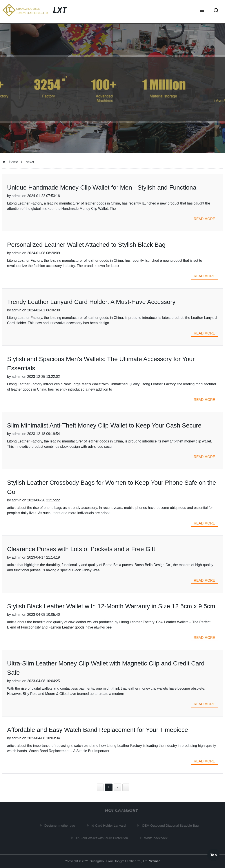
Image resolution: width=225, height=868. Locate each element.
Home (14, 162)
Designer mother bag (61, 825)
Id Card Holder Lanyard (109, 825)
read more (204, 219)
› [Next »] (126, 787)
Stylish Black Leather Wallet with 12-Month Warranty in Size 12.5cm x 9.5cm (111, 606)
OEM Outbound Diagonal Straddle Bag (171, 825)
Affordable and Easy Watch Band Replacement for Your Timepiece (97, 730)
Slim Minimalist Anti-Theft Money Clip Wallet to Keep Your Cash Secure (104, 425)
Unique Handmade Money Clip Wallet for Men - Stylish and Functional (102, 187)
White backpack (157, 838)
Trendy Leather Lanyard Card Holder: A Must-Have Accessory (91, 302)
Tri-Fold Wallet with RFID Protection (103, 838)
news (30, 162)
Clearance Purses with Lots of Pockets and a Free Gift (81, 549)
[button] (202, 11)
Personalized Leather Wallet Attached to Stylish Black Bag (86, 245)
